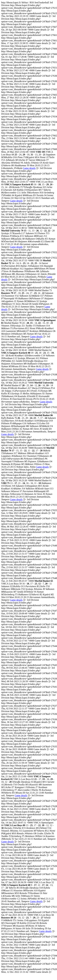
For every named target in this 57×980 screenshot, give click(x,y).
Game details (29, 168)
